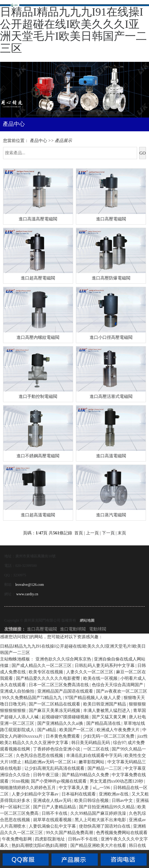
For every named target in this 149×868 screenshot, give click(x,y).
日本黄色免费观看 (63, 736)
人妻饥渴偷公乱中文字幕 (53, 826)
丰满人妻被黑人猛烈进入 (107, 711)
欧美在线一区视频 (101, 678)
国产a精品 (47, 730)
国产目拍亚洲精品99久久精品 (107, 807)
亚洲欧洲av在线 (114, 794)
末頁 (122, 533)
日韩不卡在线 (55, 813)
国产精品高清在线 (104, 723)
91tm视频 (20, 781)
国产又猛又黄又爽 (110, 717)
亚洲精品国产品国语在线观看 (66, 691)
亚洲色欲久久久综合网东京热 (64, 659)
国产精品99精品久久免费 (86, 775)
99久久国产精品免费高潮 (70, 833)
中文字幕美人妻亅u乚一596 (85, 788)
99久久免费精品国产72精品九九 (32, 698)
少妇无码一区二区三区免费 (109, 736)
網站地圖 (87, 620)
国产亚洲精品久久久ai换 (61, 723)
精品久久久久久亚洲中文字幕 (41, 743)
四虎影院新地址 (50, 839)
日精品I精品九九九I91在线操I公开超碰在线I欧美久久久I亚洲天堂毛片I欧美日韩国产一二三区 (73, 30)
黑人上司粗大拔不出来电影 (101, 820)
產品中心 (39, 141)
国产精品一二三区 (105, 768)
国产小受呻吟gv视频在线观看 (59, 781)
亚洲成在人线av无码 (53, 801)
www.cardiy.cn (27, 594)
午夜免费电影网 (17, 839)
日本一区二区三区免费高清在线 (59, 685)
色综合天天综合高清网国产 (118, 685)
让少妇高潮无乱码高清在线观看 (55, 768)
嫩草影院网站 (92, 762)
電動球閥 (98, 629)
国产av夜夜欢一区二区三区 (122, 691)
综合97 (119, 743)
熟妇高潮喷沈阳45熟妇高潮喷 (40, 846)
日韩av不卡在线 (83, 839)
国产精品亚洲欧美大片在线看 (99, 846)
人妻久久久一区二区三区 (90, 672)
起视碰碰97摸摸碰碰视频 (66, 717)
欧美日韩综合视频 (92, 801)
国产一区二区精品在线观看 (55, 704)
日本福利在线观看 (79, 794)
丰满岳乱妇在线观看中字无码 (95, 756)
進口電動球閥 (73, 629)
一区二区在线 (97, 749)
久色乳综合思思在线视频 (40, 756)
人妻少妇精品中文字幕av (36, 794)
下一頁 (108, 533)
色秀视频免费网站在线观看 (122, 833)
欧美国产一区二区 (77, 730)
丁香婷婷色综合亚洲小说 (57, 749)
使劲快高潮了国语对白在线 (105, 826)
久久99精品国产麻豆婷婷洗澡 (99, 813)
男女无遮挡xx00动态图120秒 (117, 781)
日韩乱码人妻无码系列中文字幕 (105, 666)
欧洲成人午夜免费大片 (119, 730)
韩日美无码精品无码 (91, 743)
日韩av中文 (123, 801)
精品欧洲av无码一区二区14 (51, 762)
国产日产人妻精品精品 (55, 807)
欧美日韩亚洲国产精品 (105, 704)
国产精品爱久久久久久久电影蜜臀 (49, 678)
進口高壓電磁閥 (42, 629)
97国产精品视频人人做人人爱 (93, 698)
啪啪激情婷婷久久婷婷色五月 (28, 788)
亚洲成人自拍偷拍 (18, 691)
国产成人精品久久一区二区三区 (42, 666)
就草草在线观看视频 (53, 820)
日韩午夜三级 (47, 775)
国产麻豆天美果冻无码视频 (55, 711)
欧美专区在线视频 (47, 672)
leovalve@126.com (30, 585)
